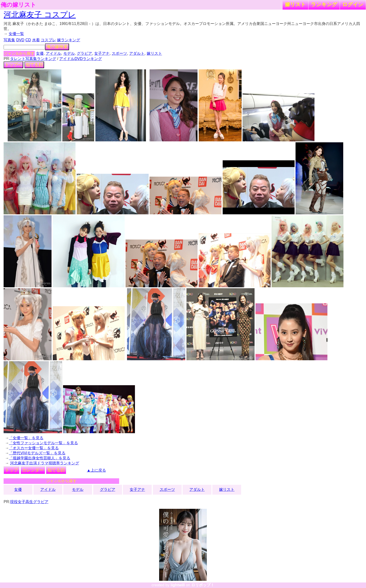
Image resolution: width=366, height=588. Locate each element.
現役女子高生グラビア (29, 502)
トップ (12, 470)
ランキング (324, 4)
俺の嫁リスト (18, 5)
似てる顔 (34, 65)
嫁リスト (295, 4)
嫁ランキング (69, 40)
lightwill (178, 585)
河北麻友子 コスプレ (40, 15)
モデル (69, 53)
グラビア (84, 53)
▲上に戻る (96, 470)
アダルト (137, 53)
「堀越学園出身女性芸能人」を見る (40, 458)
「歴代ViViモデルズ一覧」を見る (37, 453)
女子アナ (102, 53)
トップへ (13, 65)
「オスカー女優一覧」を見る (34, 448)
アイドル (53, 53)
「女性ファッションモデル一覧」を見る (43, 443)
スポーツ (119, 53)
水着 (36, 40)
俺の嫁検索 (57, 47)
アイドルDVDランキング (81, 59)
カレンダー (33, 470)
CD (28, 40)
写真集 (9, 40)
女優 (40, 53)
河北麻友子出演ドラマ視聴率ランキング (45, 463)
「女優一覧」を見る (26, 438)
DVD (20, 40)
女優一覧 (16, 34)
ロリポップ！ (203, 585)
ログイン (353, 4)
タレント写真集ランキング (33, 59)
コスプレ (48, 40)
